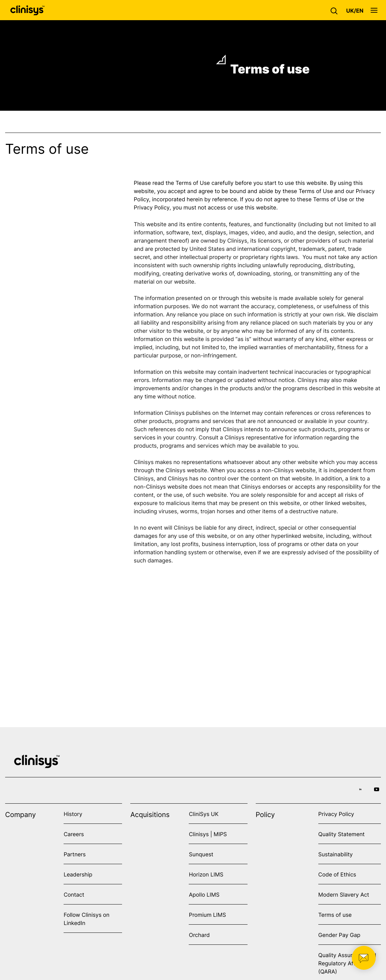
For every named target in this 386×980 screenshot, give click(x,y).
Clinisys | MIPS (208, 834)
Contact (74, 895)
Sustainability (336, 854)
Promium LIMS (207, 915)
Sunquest (201, 854)
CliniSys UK (204, 814)
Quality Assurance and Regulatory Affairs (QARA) (347, 963)
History (73, 814)
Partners (75, 854)
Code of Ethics (337, 874)
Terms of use (335, 915)
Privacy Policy (336, 814)
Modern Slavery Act (344, 895)
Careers (74, 834)
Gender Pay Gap (339, 935)
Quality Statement (342, 834)
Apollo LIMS (204, 895)
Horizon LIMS (206, 874)
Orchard (199, 935)
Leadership (78, 874)
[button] (336, 10)
